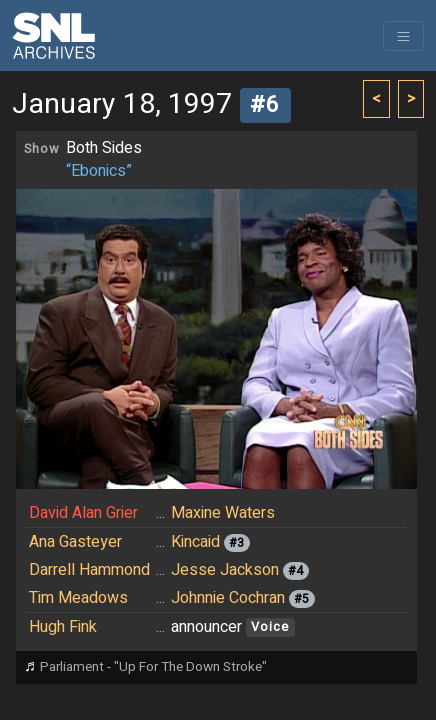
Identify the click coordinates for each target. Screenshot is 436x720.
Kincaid (195, 542)
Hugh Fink (63, 627)
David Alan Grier (83, 513)
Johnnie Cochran (228, 598)
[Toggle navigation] (403, 36)
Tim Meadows (78, 598)
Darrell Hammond (89, 570)
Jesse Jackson (225, 570)
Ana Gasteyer (75, 542)
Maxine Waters (223, 513)
